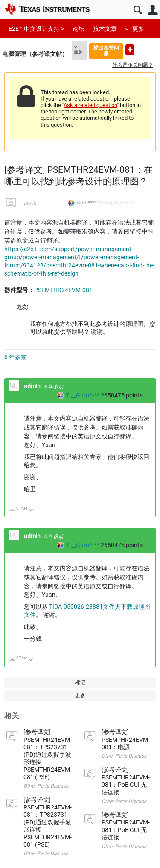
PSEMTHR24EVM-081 (63, 290)
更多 (138, 29)
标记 (80, 683)
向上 (13, 511)
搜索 (138, 10)
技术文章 (105, 29)
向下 (31, 511)
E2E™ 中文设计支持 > (36, 29)
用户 (153, 10)
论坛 (79, 29)
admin (29, 204)
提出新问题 (130, 50)
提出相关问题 (106, 51)
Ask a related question (90, 105)
